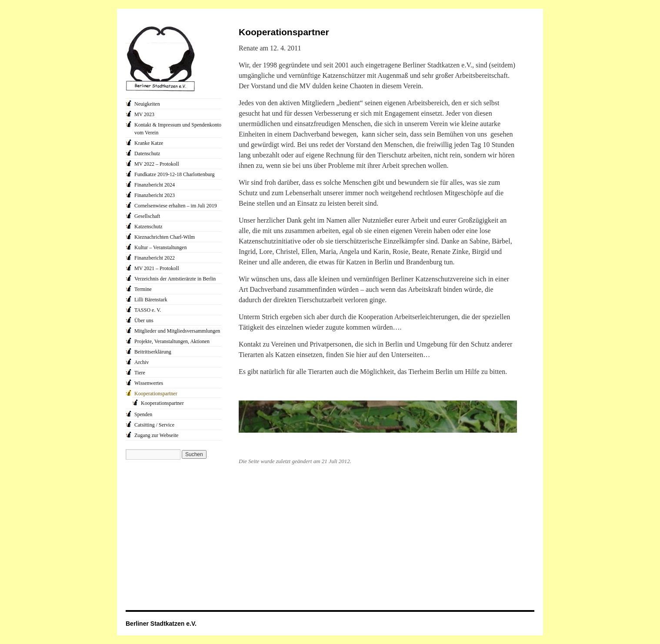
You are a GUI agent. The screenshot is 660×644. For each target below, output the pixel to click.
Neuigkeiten (147, 104)
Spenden (143, 414)
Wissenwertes (149, 383)
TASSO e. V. (148, 310)
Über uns (144, 320)
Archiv (142, 362)
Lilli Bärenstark (151, 300)
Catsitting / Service (154, 425)
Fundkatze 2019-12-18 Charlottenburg (174, 174)
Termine (143, 289)
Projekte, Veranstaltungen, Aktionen (172, 341)
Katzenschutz (148, 227)
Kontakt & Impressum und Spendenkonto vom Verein (178, 129)
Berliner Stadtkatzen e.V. (161, 624)
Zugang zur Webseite (156, 435)
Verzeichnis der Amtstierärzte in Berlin (175, 279)
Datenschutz (147, 153)
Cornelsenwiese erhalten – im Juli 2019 (176, 206)
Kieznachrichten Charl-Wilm (165, 237)
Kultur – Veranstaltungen (160, 247)
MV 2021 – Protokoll (157, 268)
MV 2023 (144, 114)
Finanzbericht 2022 (155, 258)
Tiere (140, 373)
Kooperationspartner (156, 394)
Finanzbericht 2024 (155, 185)
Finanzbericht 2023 (155, 195)
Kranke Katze (149, 143)
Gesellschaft (147, 216)
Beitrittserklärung (153, 352)
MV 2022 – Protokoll (157, 164)
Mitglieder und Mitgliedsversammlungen (177, 331)
